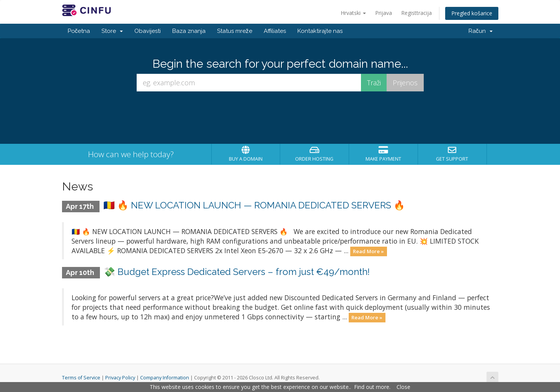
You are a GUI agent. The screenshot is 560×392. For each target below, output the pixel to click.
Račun (481, 31)
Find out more (372, 387)
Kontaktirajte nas (320, 31)
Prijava (384, 13)
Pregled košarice (472, 13)
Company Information (165, 378)
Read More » (368, 251)
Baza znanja (189, 31)
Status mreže (235, 31)
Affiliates (275, 31)
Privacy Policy (120, 378)
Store (112, 31)
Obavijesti (148, 31)
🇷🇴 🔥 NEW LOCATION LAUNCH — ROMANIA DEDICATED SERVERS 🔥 (254, 205)
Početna (79, 31)
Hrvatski (353, 13)
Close (403, 387)
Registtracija (416, 13)
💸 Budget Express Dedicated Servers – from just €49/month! (237, 272)
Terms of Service (81, 378)
